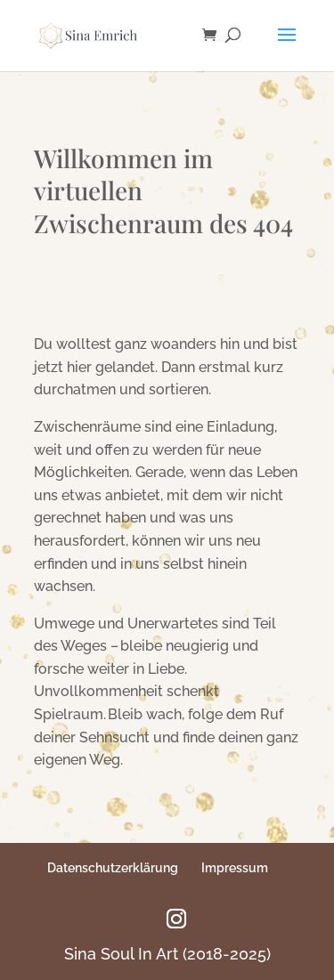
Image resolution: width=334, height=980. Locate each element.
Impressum (235, 868)
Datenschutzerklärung (113, 868)
